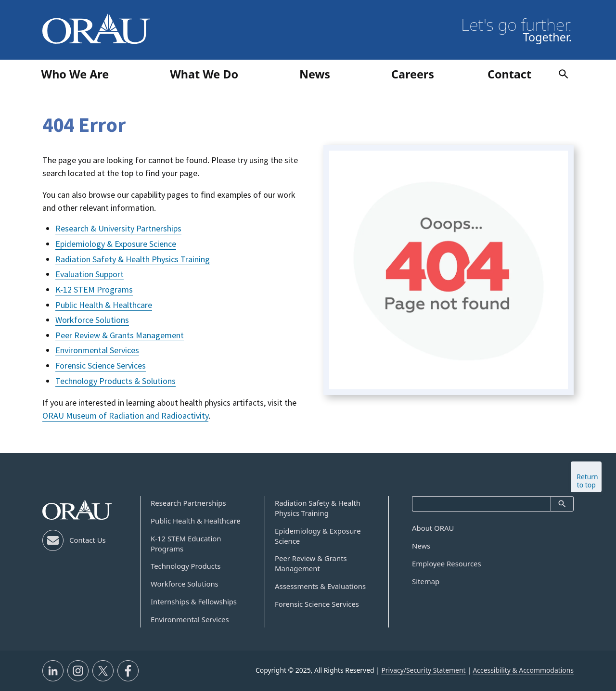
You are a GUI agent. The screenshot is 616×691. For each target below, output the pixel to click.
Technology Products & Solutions (115, 381)
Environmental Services (97, 350)
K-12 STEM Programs (94, 289)
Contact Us (88, 540)
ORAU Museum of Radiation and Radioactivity (125, 416)
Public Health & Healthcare (104, 305)
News (421, 546)
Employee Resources (447, 563)
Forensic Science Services (101, 365)
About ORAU (433, 528)
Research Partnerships (188, 503)
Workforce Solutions (92, 320)
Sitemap (426, 581)
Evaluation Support (90, 274)
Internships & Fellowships (194, 601)
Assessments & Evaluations (320, 586)
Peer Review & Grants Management (120, 335)
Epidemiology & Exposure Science (116, 244)
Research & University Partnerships (118, 228)
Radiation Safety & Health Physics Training (133, 259)
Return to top (587, 481)
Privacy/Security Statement (423, 670)
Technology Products (186, 566)
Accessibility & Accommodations (523, 670)
